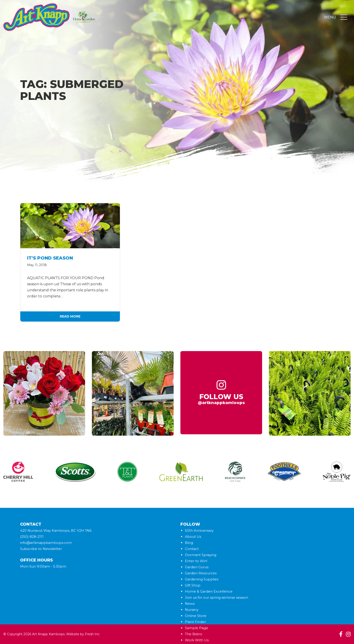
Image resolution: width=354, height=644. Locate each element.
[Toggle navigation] (344, 18)
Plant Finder (195, 622)
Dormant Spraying (201, 555)
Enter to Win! (196, 561)
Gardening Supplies (202, 579)
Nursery (192, 610)
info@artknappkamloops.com (46, 543)
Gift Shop (193, 585)
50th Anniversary (199, 530)
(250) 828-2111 (32, 537)
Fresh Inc (92, 634)
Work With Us (197, 640)
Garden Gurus (197, 567)
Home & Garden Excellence (209, 591)
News (190, 604)
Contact (192, 549)
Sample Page (197, 628)
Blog (189, 543)
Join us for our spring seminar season (217, 597)
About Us (193, 537)
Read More (70, 316)
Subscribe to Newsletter (41, 549)
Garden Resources (201, 573)
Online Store (196, 616)
